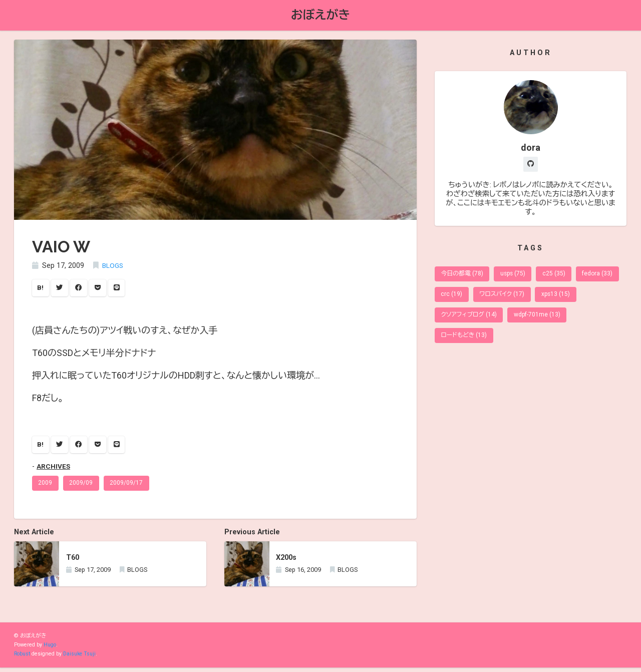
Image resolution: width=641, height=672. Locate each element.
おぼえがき (320, 16)
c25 (559, 276)
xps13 (456, 320)
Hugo (50, 649)
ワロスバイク (554, 298)
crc (502, 298)
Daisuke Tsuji (82, 658)
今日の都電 (463, 276)
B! (41, 289)
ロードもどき (465, 341)
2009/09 (83, 486)
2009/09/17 (129, 486)
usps (517, 276)
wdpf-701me (589, 320)
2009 (46, 486)
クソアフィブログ (518, 320)
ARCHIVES (54, 469)
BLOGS (113, 267)
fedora (457, 298)
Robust (23, 658)
